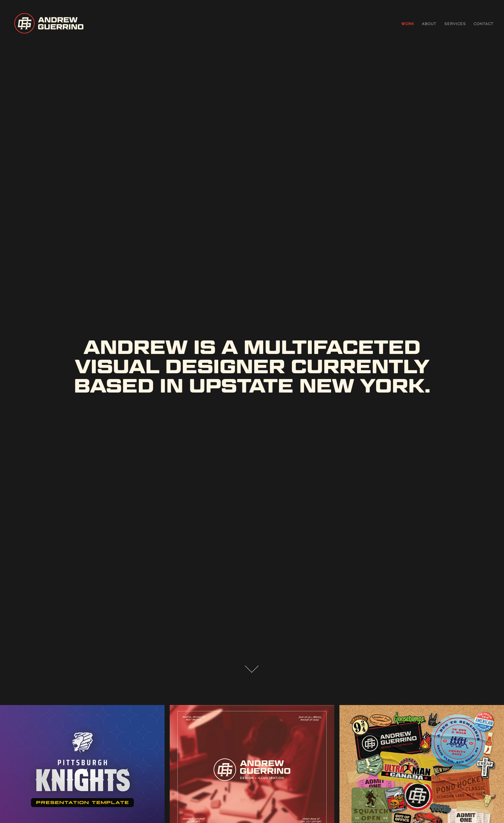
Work (408, 24)
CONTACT (483, 24)
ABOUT (429, 24)
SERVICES (455, 24)
